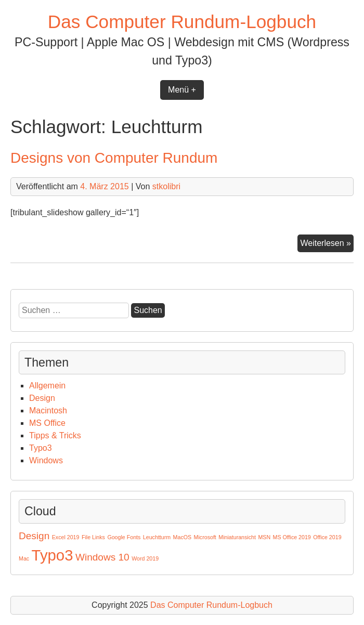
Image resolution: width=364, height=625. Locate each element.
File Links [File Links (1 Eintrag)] (93, 537)
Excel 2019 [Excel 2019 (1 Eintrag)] (66, 537)
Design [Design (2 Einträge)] (34, 536)
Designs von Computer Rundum (114, 158)
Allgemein (47, 386)
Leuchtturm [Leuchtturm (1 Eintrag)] (157, 537)
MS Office (47, 423)
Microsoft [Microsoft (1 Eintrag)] (205, 537)
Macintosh (48, 411)
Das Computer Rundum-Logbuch (182, 22)
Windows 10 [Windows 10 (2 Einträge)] (102, 557)
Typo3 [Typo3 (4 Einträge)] (53, 555)
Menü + (182, 90)
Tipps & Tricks (55, 435)
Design (42, 398)
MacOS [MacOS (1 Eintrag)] (183, 537)
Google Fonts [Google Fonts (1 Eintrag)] (124, 537)
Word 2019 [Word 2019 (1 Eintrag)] (145, 558)
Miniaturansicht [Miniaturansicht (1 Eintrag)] (237, 537)
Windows (46, 460)
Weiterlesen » (327, 244)
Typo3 (41, 448)
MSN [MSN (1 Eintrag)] (264, 537)
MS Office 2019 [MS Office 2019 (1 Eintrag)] (292, 537)
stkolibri (166, 186)
